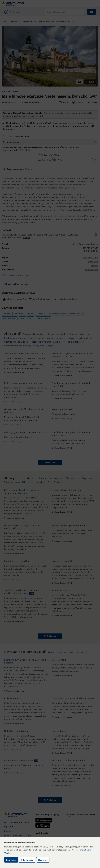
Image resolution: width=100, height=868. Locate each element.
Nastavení (43, 860)
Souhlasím (11, 860)
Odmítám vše (27, 860)
